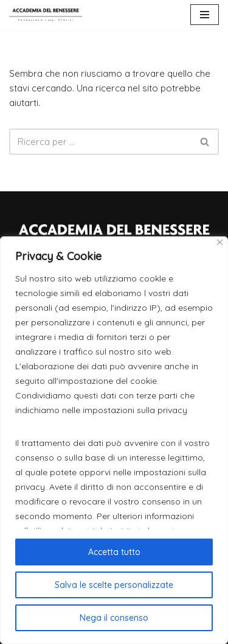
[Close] (220, 242)
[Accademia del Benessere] (46, 15)
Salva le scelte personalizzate (114, 585)
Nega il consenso (114, 618)
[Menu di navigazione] (205, 15)
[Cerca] (100, 142)
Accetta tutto (114, 552)
